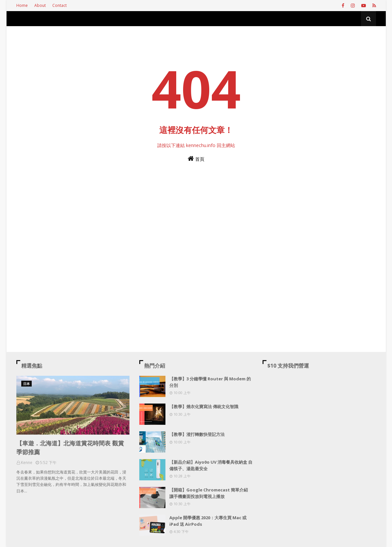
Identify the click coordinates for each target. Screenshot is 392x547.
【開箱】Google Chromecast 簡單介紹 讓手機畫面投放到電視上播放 (209, 493)
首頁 (196, 159)
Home (22, 5)
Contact (60, 5)
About (40, 5)
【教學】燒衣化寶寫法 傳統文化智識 (204, 406)
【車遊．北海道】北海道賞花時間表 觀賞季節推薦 (70, 448)
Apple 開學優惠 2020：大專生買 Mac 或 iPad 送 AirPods (208, 521)
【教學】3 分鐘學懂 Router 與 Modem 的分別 (210, 382)
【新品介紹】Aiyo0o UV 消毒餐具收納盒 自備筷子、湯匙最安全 (211, 465)
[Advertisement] (196, 241)
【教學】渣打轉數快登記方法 (197, 434)
